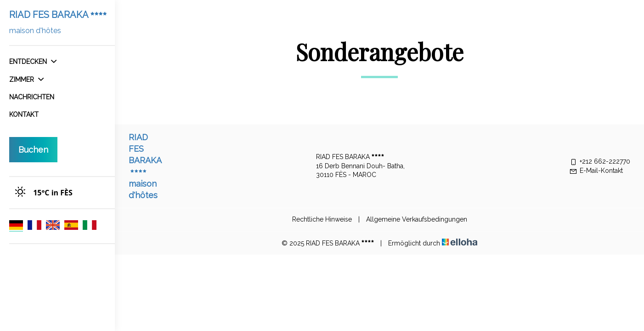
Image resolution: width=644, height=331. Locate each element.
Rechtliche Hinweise (322, 219)
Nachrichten (32, 97)
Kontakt (24, 114)
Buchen (33, 150)
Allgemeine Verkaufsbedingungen (417, 219)
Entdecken (33, 62)
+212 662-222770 (600, 161)
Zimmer (26, 80)
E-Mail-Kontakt (596, 171)
